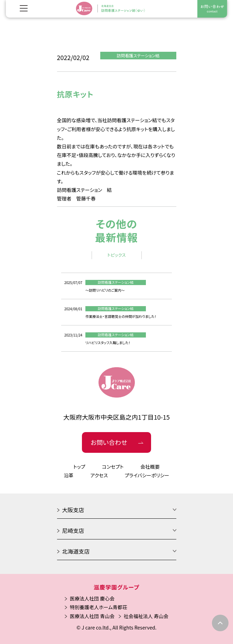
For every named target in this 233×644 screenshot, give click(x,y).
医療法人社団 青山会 (92, 616)
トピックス (116, 255)
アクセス (99, 475)
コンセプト (113, 467)
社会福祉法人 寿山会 (146, 616)
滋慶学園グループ (116, 587)
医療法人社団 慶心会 (92, 598)
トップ (79, 467)
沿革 (69, 475)
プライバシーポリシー (147, 475)
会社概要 (150, 467)
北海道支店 (76, 551)
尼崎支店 (73, 530)
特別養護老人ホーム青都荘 (99, 607)
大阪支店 (73, 510)
